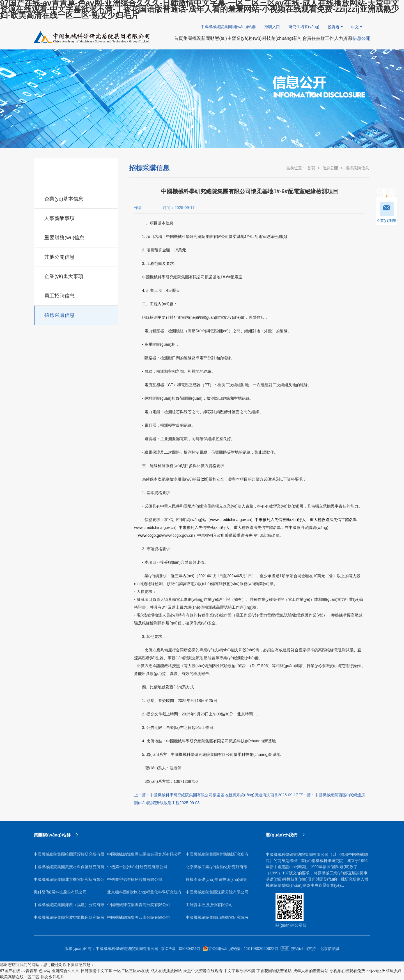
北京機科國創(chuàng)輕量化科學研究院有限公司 (144, 894)
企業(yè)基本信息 (76, 198)
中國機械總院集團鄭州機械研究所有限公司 (217, 856)
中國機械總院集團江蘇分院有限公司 (217, 892)
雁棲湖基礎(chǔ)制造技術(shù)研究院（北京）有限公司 (216, 882)
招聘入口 (272, 27)
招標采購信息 (76, 314)
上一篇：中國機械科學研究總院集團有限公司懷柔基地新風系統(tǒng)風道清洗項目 (216, 795)
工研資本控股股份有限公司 (209, 905)
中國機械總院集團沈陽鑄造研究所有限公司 (144, 854)
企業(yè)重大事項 (76, 276)
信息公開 (330, 168)
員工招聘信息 (76, 295)
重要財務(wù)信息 (76, 237)
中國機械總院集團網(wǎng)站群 (228, 27)
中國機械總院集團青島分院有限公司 (139, 905)
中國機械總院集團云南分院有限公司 (139, 917)
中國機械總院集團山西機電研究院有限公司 (217, 919)
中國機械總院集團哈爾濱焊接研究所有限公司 (69, 856)
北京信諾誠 (330, 949)
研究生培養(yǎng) (304, 27)
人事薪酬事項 (76, 217)
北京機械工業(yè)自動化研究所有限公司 (217, 869)
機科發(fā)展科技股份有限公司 (60, 892)
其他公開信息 (76, 256)
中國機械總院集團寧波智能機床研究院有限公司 (69, 919)
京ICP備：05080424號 (181, 949)
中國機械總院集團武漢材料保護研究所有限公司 (69, 869)
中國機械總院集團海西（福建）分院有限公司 (69, 907)
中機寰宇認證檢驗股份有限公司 (135, 879)
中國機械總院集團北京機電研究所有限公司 (69, 882)
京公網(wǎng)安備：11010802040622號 (240, 949)
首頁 (311, 168)
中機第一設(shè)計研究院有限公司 (137, 867)
